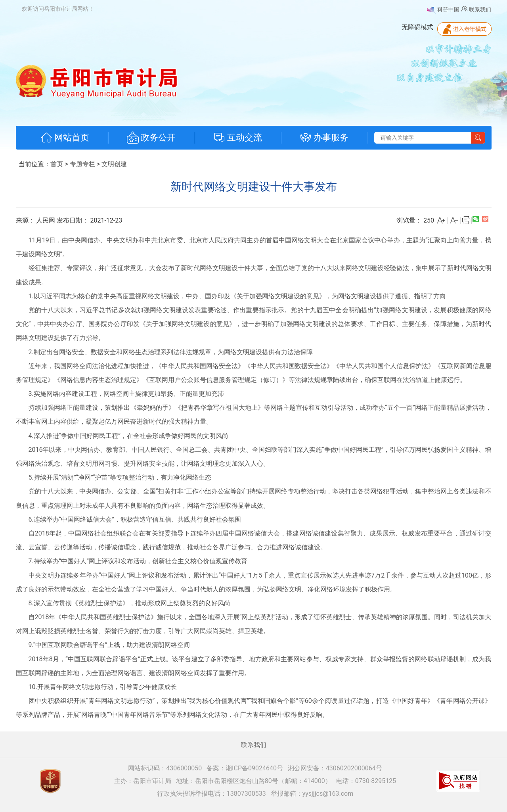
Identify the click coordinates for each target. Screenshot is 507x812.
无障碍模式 (417, 27)
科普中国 (443, 10)
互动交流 (238, 138)
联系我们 (476, 9)
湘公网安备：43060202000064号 (335, 768)
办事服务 (324, 138)
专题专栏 (82, 164)
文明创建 (114, 164)
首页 (57, 164)
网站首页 (65, 138)
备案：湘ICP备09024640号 (245, 768)
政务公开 (151, 138)
